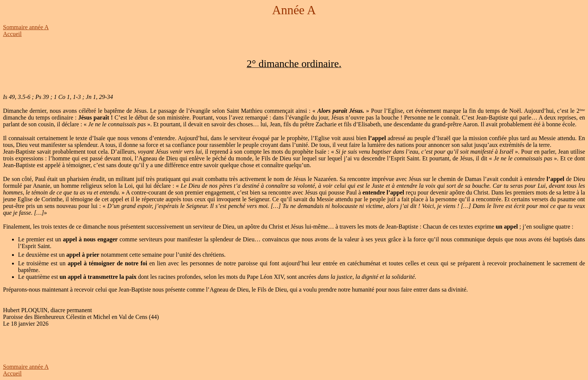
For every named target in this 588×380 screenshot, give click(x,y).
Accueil (12, 34)
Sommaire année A (26, 27)
